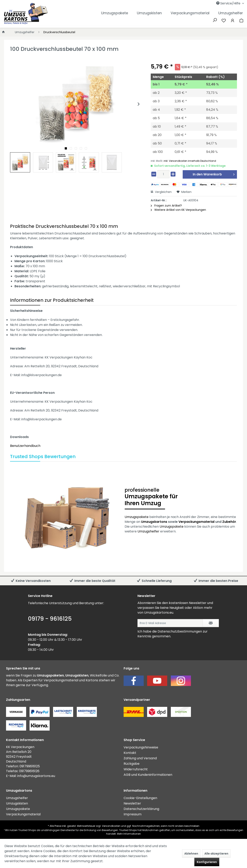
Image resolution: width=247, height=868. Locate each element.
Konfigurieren (207, 862)
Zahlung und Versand (140, 758)
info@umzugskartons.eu (36, 776)
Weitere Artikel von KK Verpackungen (178, 210)
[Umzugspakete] (115, 13)
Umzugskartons (154, 522)
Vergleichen (161, 192)
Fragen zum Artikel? (166, 206)
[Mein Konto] (233, 20)
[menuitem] (210, 3)
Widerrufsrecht (136, 769)
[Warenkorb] (241, 20)
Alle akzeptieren (216, 854)
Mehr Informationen (129, 834)
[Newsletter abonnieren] (211, 623)
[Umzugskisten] (149, 13)
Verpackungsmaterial (196, 522)
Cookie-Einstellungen (140, 798)
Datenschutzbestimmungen (180, 631)
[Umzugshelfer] (231, 13)
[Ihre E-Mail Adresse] (170, 623)
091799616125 (30, 766)
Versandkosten (111, 826)
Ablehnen (191, 854)
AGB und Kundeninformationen (148, 775)
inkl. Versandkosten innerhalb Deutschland (190, 161)
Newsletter (132, 803)
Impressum (133, 814)
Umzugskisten (17, 803)
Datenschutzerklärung (141, 809)
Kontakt (130, 753)
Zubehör (229, 522)
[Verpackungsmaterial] (190, 13)
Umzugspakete (137, 517)
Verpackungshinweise (141, 747)
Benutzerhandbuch (25, 446)
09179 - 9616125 (50, 619)
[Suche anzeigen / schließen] (215, 20)
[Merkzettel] (224, 20)
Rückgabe (132, 764)
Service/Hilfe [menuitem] (229, 3)
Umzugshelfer (148, 531)
